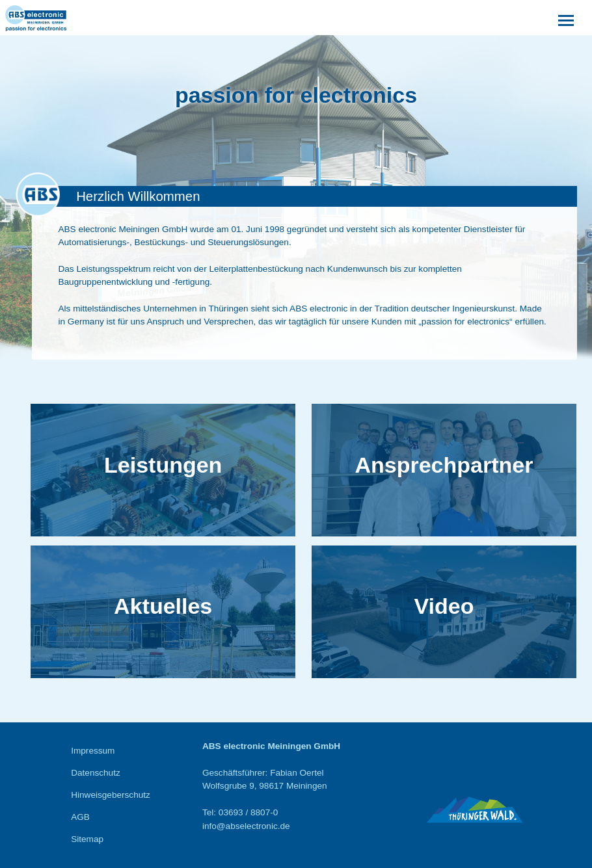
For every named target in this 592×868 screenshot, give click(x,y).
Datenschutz (96, 773)
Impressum (93, 751)
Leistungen (163, 465)
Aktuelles (163, 606)
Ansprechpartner (444, 465)
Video (444, 606)
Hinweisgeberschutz (111, 795)
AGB (80, 817)
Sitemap (87, 839)
